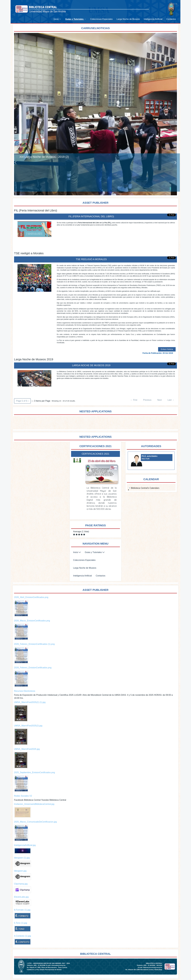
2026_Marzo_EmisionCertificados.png (32, 621)
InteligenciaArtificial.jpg (25, 845)
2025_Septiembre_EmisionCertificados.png (34, 772)
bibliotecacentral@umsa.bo (153, 967)
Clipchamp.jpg (21, 884)
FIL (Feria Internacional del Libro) (91, 216)
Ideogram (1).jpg (22, 858)
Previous (147, 400)
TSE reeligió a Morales (91, 259)
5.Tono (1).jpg (21, 923)
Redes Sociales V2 (23, 796)
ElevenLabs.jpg (21, 897)
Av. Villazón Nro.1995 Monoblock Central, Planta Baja (144, 970)
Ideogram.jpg (20, 871)
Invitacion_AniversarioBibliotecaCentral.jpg (34, 804)
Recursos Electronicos (25, 691)
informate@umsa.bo (58, 965)
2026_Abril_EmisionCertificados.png (31, 597)
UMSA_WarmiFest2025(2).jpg (28, 726)
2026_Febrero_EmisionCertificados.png (33, 668)
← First (134, 400)
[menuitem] (57, 19)
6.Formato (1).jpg (22, 910)
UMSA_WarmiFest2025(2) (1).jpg (30, 702)
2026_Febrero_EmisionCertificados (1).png (34, 644)
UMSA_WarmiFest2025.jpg (27, 749)
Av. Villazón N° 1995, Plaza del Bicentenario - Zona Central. (47, 967)
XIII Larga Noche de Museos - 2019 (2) (44, 157)
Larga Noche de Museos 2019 (91, 365)
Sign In (174, 4)
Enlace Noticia (167, 349)
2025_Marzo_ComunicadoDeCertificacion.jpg (35, 822)
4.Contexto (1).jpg (22, 936)
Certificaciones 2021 (96, 454)
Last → (171, 400)
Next (159, 400)
